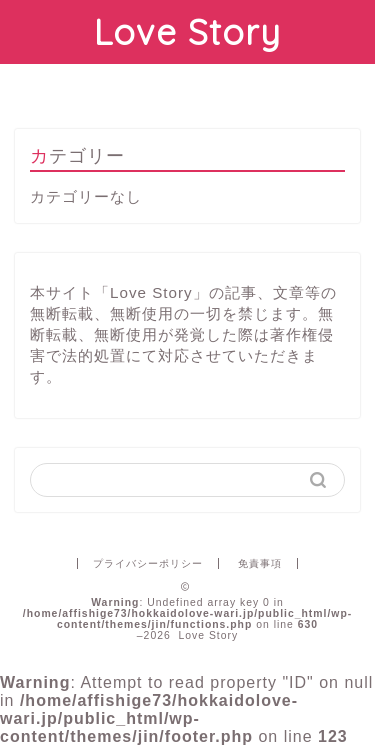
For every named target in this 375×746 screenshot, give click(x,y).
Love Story (187, 32)
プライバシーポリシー (148, 563)
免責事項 (260, 563)
